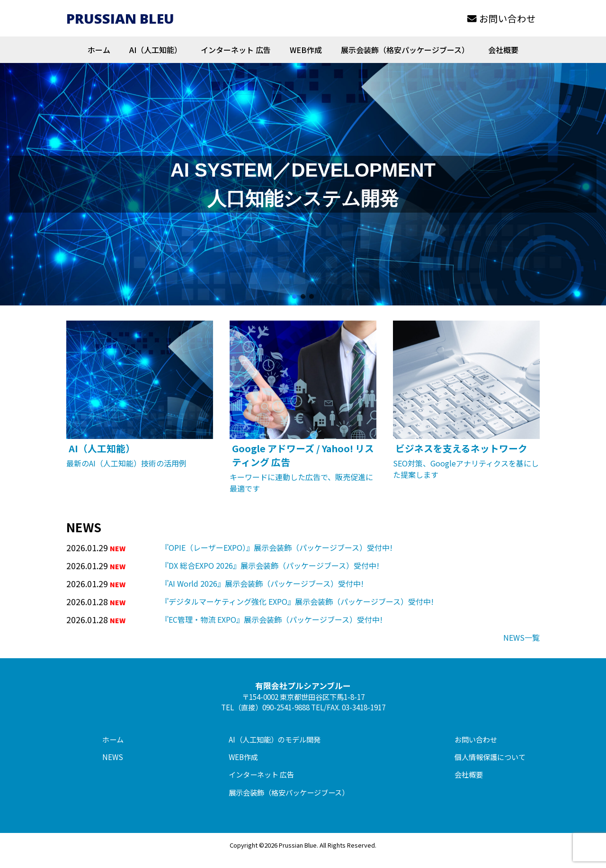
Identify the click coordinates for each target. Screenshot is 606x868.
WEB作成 (306, 50)
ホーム (99, 50)
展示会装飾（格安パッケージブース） (405, 50)
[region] (303, 184)
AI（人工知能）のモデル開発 (275, 739)
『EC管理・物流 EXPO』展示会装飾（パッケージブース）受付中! (272, 619)
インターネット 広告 (236, 50)
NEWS (113, 757)
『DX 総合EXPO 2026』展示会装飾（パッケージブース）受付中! (270, 565)
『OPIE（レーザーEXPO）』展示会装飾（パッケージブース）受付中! (277, 547)
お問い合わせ (502, 18)
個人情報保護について (490, 757)
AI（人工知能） (156, 50)
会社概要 (503, 50)
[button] (294, 296)
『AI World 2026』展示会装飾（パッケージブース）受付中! (262, 583)
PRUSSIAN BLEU (120, 18)
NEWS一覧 (521, 637)
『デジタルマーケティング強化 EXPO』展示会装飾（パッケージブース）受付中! (297, 601)
